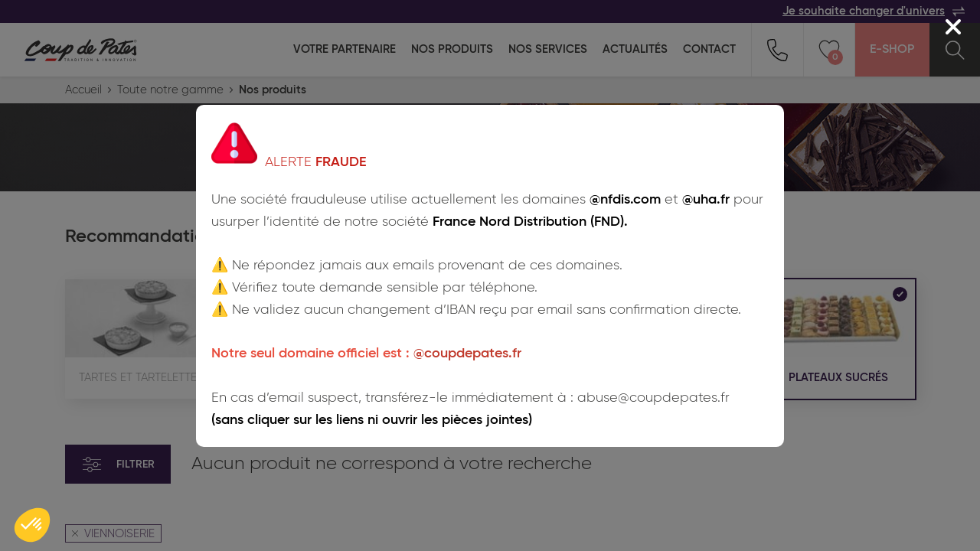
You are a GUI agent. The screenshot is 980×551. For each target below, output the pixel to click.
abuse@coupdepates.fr (653, 398)
